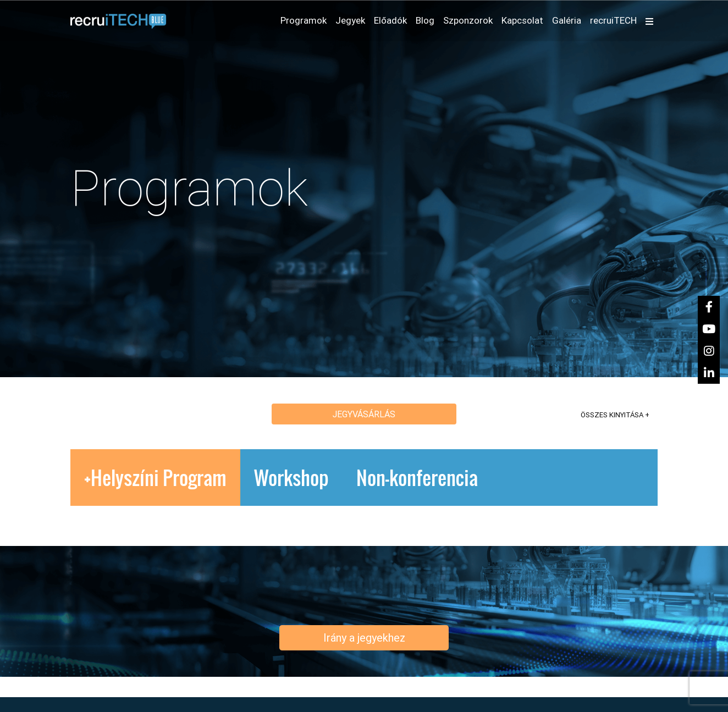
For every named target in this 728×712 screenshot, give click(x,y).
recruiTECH (613, 20)
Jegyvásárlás (364, 414)
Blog (425, 20)
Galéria (567, 20)
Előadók (390, 20)
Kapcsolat (522, 20)
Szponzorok (468, 20)
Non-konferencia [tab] (417, 477)
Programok (306, 20)
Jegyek (350, 20)
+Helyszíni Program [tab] (155, 477)
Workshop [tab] (291, 477)
